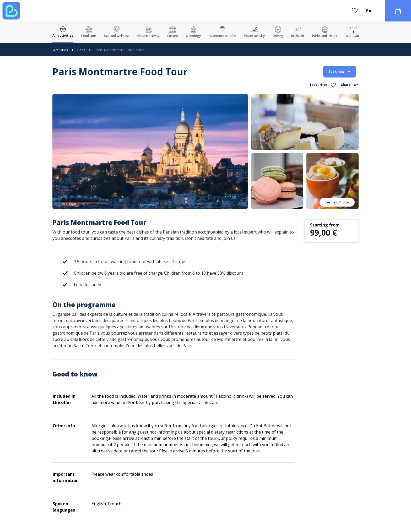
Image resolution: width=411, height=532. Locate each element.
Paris (81, 50)
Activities (61, 50)
